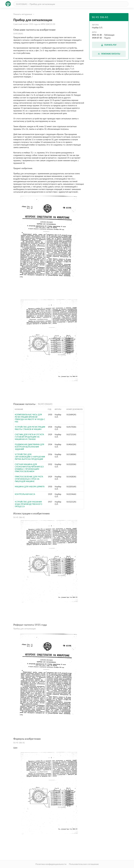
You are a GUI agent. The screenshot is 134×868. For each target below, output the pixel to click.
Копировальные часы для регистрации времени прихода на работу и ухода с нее (30, 418)
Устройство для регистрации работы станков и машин (30, 428)
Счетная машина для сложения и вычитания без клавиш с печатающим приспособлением (29, 468)
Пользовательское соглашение (84, 864)
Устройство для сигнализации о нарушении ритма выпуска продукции (30, 457)
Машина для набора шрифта (30, 487)
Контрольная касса (25, 494)
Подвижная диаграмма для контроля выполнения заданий (29, 447)
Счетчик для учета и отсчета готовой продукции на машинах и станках (29, 437)
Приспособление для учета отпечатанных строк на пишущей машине (29, 479)
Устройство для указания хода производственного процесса (28, 504)
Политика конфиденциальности (51, 864)
